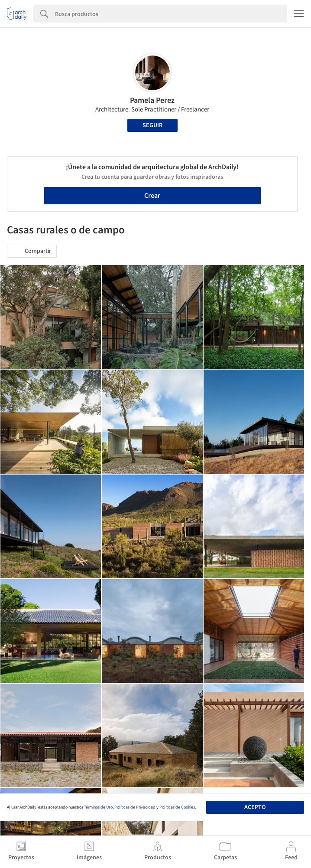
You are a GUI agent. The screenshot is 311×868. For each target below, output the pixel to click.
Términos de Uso (98, 807)
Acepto (255, 807)
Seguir (152, 125)
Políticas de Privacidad (135, 807)
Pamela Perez (152, 100)
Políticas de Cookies (177, 807)
